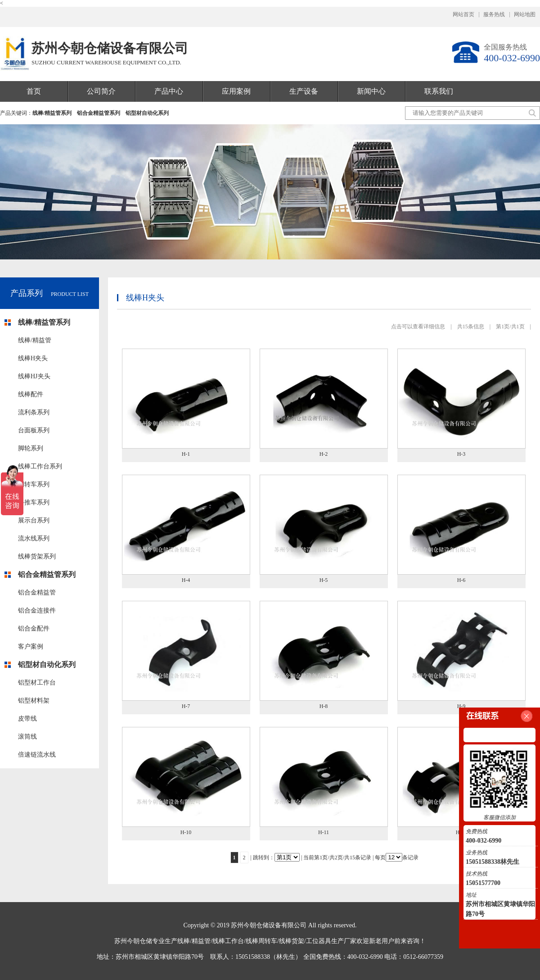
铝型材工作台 (37, 683)
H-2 (324, 454)
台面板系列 (34, 430)
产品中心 (169, 91)
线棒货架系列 (37, 556)
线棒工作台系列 (40, 466)
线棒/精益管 (35, 340)
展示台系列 (34, 520)
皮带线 (27, 719)
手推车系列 (34, 502)
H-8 (324, 706)
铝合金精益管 (37, 592)
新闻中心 (371, 91)
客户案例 (31, 647)
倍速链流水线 (37, 755)
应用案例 (236, 91)
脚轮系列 (31, 448)
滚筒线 (27, 737)
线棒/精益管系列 (52, 113)
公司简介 (101, 91)
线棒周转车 (261, 941)
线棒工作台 (228, 941)
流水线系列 (34, 538)
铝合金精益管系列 (99, 113)
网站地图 (525, 14)
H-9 (461, 706)
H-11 (324, 832)
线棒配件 (31, 394)
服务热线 (494, 14)
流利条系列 (34, 412)
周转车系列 (34, 484)
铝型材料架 (34, 701)
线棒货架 (292, 941)
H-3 (461, 454)
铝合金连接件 (37, 610)
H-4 (186, 580)
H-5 (324, 580)
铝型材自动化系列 (147, 113)
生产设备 (304, 91)
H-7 (186, 706)
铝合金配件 (34, 628)
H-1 (186, 454)
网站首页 (463, 14)
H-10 (186, 832)
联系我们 (439, 91)
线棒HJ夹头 (34, 376)
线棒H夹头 (33, 358)
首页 (34, 91)
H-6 (461, 580)
